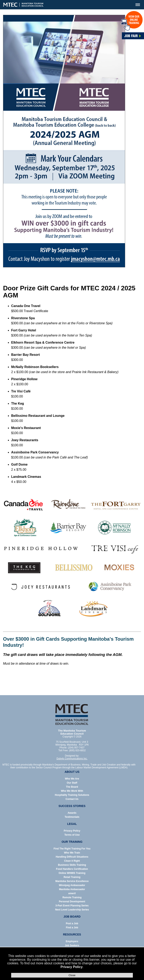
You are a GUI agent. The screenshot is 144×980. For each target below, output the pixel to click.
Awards (72, 813)
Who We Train (72, 853)
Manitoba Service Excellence (72, 881)
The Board (72, 787)
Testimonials (72, 817)
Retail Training (72, 877)
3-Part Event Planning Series (72, 906)
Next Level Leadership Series (72, 910)
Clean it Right (72, 861)
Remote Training (72, 897)
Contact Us (72, 799)
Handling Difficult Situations (72, 857)
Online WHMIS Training (72, 873)
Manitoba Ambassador (72, 889)
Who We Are (72, 779)
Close (72, 975)
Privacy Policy (72, 967)
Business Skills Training (72, 865)
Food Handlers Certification (72, 869)
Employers (72, 941)
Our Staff (72, 783)
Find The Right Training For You (72, 849)
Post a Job (72, 923)
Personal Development (72, 902)
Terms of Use (72, 835)
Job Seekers (72, 945)
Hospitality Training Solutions (72, 795)
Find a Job (72, 928)
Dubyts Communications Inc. (72, 759)
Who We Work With (72, 791)
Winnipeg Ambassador (72, 885)
